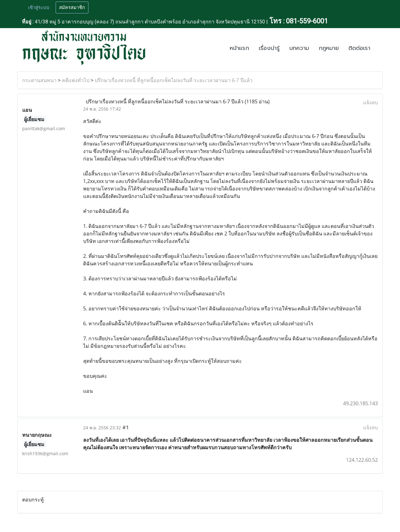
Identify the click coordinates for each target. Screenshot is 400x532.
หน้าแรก (239, 48)
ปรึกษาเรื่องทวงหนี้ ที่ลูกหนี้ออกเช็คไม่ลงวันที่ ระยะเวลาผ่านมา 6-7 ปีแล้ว (174, 80)
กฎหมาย (329, 48)
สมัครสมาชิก (72, 7)
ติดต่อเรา (359, 48)
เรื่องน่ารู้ (269, 48)
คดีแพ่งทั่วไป (76, 80)
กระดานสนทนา (39, 80)
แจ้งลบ (370, 102)
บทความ (299, 48)
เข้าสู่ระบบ (39, 7)
